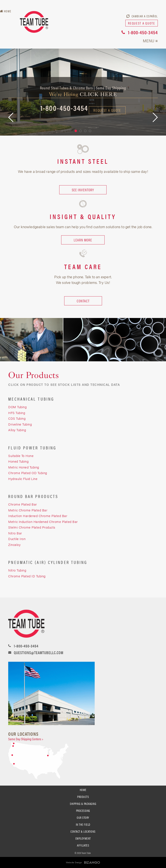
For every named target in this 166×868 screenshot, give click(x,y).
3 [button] (85, 131)
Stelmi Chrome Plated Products (32, 527)
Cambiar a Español (145, 16)
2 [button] (81, 131)
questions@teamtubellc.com (39, 653)
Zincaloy (15, 545)
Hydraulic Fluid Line (23, 479)
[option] (83, 92)
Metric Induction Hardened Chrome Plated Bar (43, 522)
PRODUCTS (83, 797)
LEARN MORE (83, 240)
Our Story (83, 817)
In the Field (83, 824)
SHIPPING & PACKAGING (83, 804)
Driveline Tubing (20, 424)
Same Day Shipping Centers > (26, 739)
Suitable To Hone (21, 456)
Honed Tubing (18, 461)
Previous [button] (11, 117)
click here (98, 94)
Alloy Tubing (17, 430)
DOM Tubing (17, 407)
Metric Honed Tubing (24, 467)
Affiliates (83, 845)
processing (83, 811)
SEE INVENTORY (83, 190)
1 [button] (76, 131)
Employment (83, 838)
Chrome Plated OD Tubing (28, 473)
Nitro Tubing (17, 570)
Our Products (34, 375)
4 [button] (90, 131)
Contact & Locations (83, 831)
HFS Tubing (17, 413)
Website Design (74, 862)
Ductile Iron (17, 539)
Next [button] (155, 117)
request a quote (142, 23)
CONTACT (83, 301)
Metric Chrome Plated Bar (28, 510)
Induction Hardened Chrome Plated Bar (38, 516)
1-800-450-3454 (143, 32)
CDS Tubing (17, 418)
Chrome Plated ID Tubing (27, 576)
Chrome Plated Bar (23, 504)
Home (8, 11)
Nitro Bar (15, 533)
